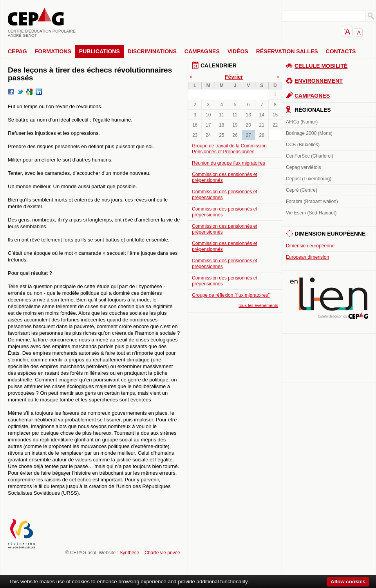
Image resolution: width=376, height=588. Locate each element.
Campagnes (202, 51)
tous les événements (258, 305)
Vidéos (238, 51)
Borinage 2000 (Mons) (309, 133)
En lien (329, 298)
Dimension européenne (310, 246)
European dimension (307, 257)
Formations (53, 51)
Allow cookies (348, 582)
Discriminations (152, 51)
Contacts (341, 51)
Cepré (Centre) (302, 190)
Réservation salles (287, 51)
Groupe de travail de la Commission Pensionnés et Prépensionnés (229, 149)
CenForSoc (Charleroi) (310, 156)
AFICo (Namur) (302, 122)
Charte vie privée (162, 553)
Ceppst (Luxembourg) (309, 179)
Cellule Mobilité (321, 66)
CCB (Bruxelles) (303, 145)
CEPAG (17, 51)
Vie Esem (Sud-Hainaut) (311, 213)
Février (234, 77)
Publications (99, 51)
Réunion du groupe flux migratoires (229, 163)
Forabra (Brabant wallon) (312, 201)
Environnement (319, 81)
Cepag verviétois (303, 167)
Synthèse (129, 553)
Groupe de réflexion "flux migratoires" (231, 295)
